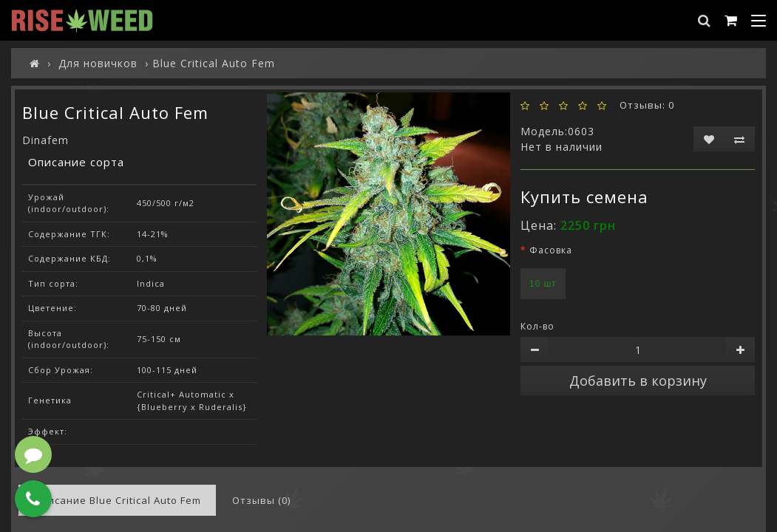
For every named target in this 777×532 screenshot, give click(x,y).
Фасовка (551, 250)
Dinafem (45, 140)
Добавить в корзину (638, 381)
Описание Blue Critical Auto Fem (117, 500)
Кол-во (537, 326)
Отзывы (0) (261, 500)
